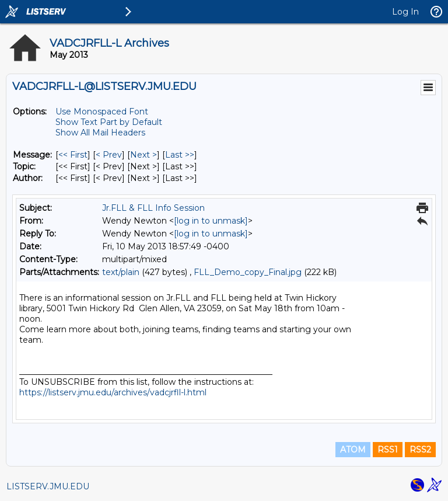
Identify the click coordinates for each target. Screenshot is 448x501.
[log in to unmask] (211, 221)
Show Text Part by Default (109, 122)
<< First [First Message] (73, 155)
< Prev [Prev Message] (109, 155)
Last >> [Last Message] (180, 155)
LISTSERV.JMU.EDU (48, 486)
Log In (405, 12)
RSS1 (388, 450)
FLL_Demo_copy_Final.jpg (248, 272)
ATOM (353, 450)
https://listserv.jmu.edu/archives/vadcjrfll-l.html (113, 392)
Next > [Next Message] (143, 155)
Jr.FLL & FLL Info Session (153, 208)
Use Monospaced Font (102, 112)
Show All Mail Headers (100, 133)
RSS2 (420, 450)
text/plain (121, 272)
